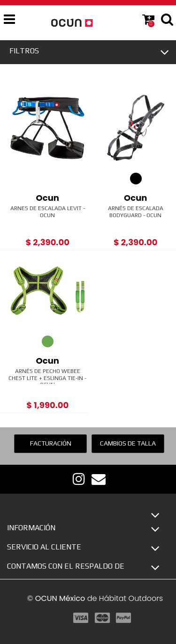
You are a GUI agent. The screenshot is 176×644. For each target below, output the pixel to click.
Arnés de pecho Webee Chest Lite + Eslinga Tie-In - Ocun (47, 378)
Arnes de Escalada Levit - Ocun (48, 212)
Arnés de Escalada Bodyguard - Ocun (136, 212)
